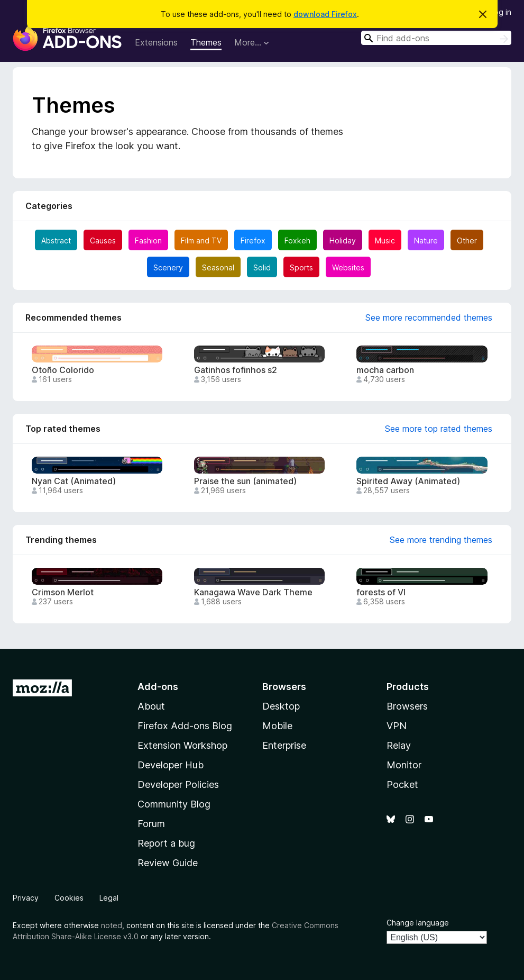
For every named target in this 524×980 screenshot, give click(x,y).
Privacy (26, 898)
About (151, 706)
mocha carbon (385, 370)
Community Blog (174, 804)
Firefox (253, 241)
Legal (109, 898)
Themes (206, 42)
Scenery (168, 267)
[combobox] (436, 38)
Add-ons (158, 687)
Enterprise (284, 745)
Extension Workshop (182, 745)
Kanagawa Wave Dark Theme (253, 592)
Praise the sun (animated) (245, 481)
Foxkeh (297, 241)
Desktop (281, 706)
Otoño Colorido (63, 370)
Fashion (148, 241)
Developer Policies (178, 784)
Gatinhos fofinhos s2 (236, 370)
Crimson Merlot (63, 592)
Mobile (277, 726)
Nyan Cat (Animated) (74, 481)
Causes (103, 241)
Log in (501, 12)
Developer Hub (171, 765)
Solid (262, 267)
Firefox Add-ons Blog (185, 726)
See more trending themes (441, 540)
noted (112, 925)
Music (385, 241)
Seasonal (218, 267)
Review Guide (168, 863)
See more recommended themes (429, 317)
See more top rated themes (439, 429)
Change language (418, 923)
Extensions (156, 42)
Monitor (404, 765)
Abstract (56, 241)
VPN (397, 726)
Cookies (69, 898)
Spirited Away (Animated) (408, 481)
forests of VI (381, 592)
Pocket (402, 784)
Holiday (343, 241)
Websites (348, 267)
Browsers (407, 706)
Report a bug (166, 843)
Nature (426, 241)
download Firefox (325, 14)
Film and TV (201, 241)
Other (467, 241)
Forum (151, 824)
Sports (301, 267)
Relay (399, 745)
